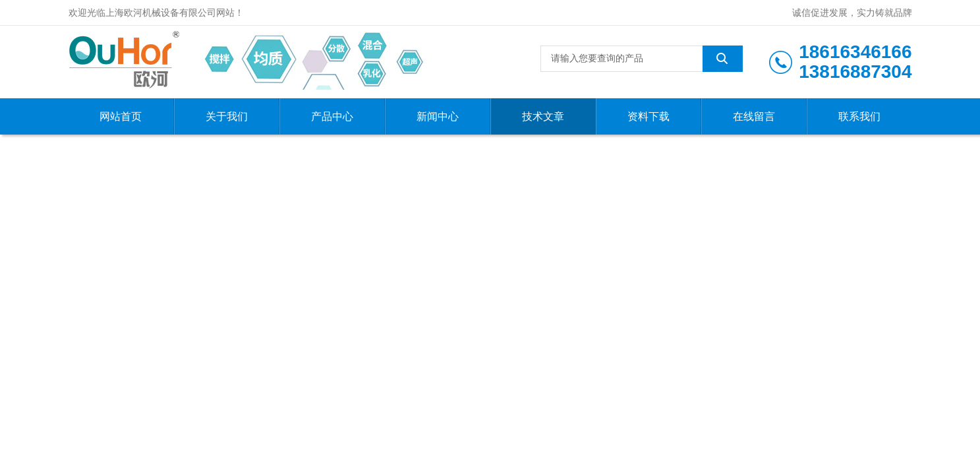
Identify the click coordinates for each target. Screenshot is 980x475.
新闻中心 (438, 116)
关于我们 (227, 116)
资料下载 (649, 116)
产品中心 (332, 116)
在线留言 (754, 116)
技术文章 (543, 116)
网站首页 (121, 116)
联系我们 (859, 116)
